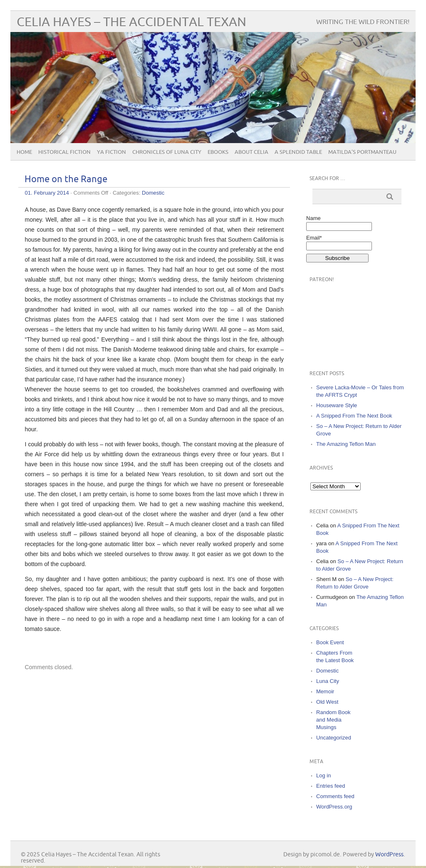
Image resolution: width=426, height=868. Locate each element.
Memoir (325, 691)
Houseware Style (337, 405)
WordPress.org (334, 807)
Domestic (153, 193)
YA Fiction (111, 152)
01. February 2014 (47, 193)
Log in (323, 775)
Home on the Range (66, 179)
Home (24, 152)
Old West (327, 702)
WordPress (389, 854)
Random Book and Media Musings (333, 720)
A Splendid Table (298, 152)
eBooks (218, 152)
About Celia (251, 152)
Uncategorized (334, 738)
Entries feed (331, 786)
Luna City (328, 681)
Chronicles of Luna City (167, 152)
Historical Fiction (64, 152)
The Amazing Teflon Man (346, 444)
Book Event (330, 642)
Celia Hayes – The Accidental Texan (131, 22)
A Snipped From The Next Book (354, 416)
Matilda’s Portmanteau (362, 152)
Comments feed (335, 796)
